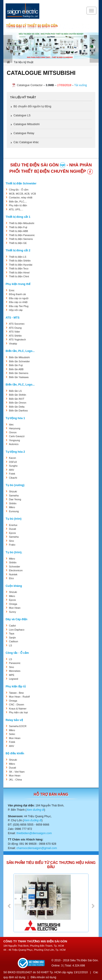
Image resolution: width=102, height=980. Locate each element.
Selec (12, 734)
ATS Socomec (17, 324)
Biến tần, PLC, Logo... (20, 351)
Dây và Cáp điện (17, 619)
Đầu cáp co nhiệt (18, 302)
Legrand (13, 679)
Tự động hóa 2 (15, 452)
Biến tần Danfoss (18, 411)
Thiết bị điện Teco (19, 269)
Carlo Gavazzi (17, 436)
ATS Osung (15, 328)
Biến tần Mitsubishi (19, 357)
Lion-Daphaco (17, 630)
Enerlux (13, 525)
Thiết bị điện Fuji (18, 227)
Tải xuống (81, 85)
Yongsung (14, 440)
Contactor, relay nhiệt (21, 197)
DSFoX (13, 462)
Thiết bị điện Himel (19, 273)
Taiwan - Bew (16, 693)
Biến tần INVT (17, 399)
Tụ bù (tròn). (14, 552)
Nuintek (13, 574)
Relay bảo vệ (14, 720)
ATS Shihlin (15, 336)
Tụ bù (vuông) (15, 485)
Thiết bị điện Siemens (21, 239)
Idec (11, 425)
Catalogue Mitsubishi (27, 124)
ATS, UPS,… (16, 209)
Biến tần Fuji (16, 365)
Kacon (12, 458)
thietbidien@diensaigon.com (34, 833)
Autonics (14, 444)
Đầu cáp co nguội (19, 298)
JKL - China (15, 780)
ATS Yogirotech (17, 340)
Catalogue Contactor (30, 85)
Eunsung (14, 511)
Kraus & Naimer (18, 709)
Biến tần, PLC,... (18, 202)
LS (10, 645)
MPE (12, 675)
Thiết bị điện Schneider (21, 184)
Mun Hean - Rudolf (19, 697)
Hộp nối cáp (16, 310)
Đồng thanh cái (17, 294)
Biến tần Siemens (19, 373)
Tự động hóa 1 (15, 418)
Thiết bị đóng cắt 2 (18, 250)
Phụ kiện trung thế (18, 284)
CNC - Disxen (17, 705)
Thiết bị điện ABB (19, 231)
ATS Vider (14, 332)
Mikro (12, 507)
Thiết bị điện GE (18, 243)
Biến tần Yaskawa (19, 377)
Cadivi (12, 626)
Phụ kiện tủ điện (18, 205)
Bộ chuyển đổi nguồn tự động (32, 106)
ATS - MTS (13, 318)
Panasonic (15, 663)
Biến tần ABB (16, 369)
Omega (13, 604)
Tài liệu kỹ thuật (23, 97)
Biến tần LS (15, 391)
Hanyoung (15, 428)
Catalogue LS (22, 115)
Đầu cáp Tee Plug (19, 306)
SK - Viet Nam (17, 772)
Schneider (15, 567)
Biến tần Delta (17, 407)
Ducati (12, 529)
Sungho (13, 466)
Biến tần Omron (18, 403)
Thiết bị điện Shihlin (20, 261)
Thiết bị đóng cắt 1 (18, 217)
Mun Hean (15, 608)
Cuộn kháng (14, 586)
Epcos (12, 533)
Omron (13, 432)
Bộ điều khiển (15, 753)
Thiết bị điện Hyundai (21, 265)
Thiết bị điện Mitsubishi (22, 223)
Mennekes (15, 671)
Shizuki (13, 491)
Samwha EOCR (18, 726)
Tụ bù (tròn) (13, 519)
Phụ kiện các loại (18, 712)
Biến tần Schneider (19, 361)
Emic (12, 290)
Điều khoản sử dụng (43, 977)
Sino (11, 541)
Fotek (12, 474)
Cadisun (13, 641)
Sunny (12, 612)
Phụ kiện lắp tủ (16, 686)
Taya (12, 633)
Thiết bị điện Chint (19, 276)
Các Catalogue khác (26, 142)
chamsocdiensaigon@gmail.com (37, 848)
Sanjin (12, 638)
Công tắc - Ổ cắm (19, 190)
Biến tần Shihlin (18, 395)
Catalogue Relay (24, 133)
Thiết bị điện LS (18, 257)
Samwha (14, 496)
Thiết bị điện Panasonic (22, 235)
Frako (12, 545)
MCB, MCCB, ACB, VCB (22, 194)
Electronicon (16, 570)
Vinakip (13, 344)
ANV (12, 470)
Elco (11, 578)
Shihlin (13, 503)
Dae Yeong (15, 499)
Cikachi (13, 478)
